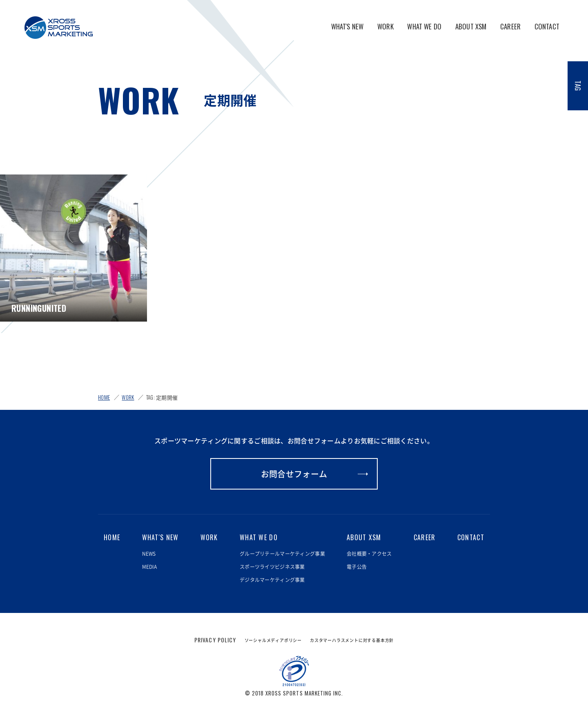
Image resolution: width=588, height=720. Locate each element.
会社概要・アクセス (369, 554)
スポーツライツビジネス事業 (272, 567)
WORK (385, 26)
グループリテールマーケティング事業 (282, 554)
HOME (104, 397)
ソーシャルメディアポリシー (273, 640)
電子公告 (357, 567)
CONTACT (547, 26)
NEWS (149, 554)
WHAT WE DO (424, 26)
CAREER (510, 26)
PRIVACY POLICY (215, 640)
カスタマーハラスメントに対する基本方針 (352, 640)
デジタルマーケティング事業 (272, 580)
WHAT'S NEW (347, 26)
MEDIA (149, 567)
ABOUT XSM (471, 26)
